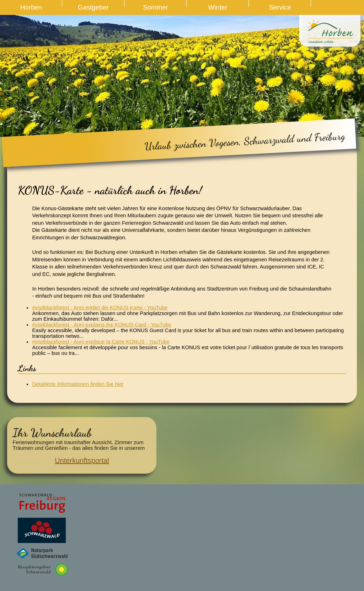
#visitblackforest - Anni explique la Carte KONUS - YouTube (101, 342)
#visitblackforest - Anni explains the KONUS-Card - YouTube (101, 325)
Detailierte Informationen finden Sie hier (78, 384)
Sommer (156, 7)
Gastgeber (93, 7)
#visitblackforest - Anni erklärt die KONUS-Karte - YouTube (100, 308)
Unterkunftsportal (82, 460)
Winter (218, 7)
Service (280, 7)
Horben (31, 7)
